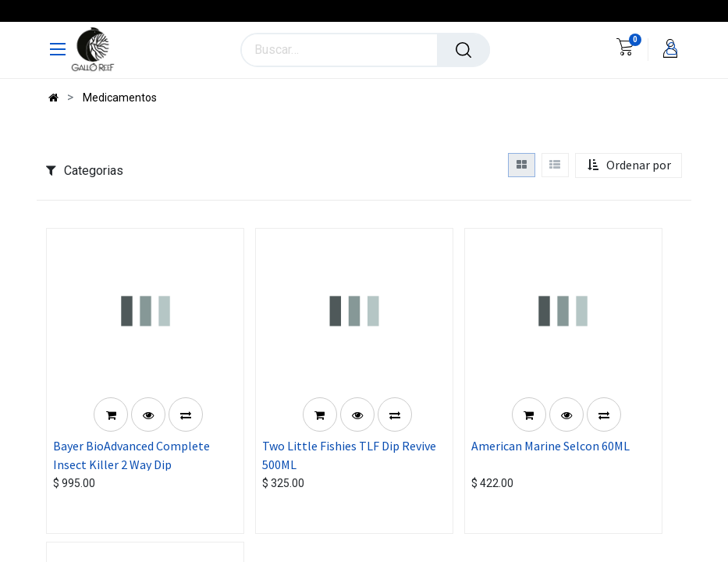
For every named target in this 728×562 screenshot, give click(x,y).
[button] (629, 165)
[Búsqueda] (463, 50)
